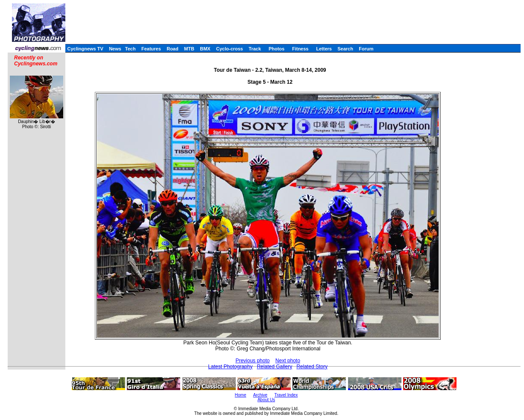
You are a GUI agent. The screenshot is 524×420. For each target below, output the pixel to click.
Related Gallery (274, 367)
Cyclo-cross (230, 49)
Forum (366, 49)
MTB (189, 49)
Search (345, 49)
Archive (260, 395)
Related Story (312, 367)
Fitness (300, 49)
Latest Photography (230, 367)
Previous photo (252, 361)
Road (173, 49)
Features (151, 49)
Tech (130, 49)
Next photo (288, 361)
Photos (277, 49)
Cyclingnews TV (85, 49)
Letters (324, 49)
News (115, 49)
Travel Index (286, 395)
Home (241, 395)
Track (255, 49)
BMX (205, 49)
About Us (266, 400)
